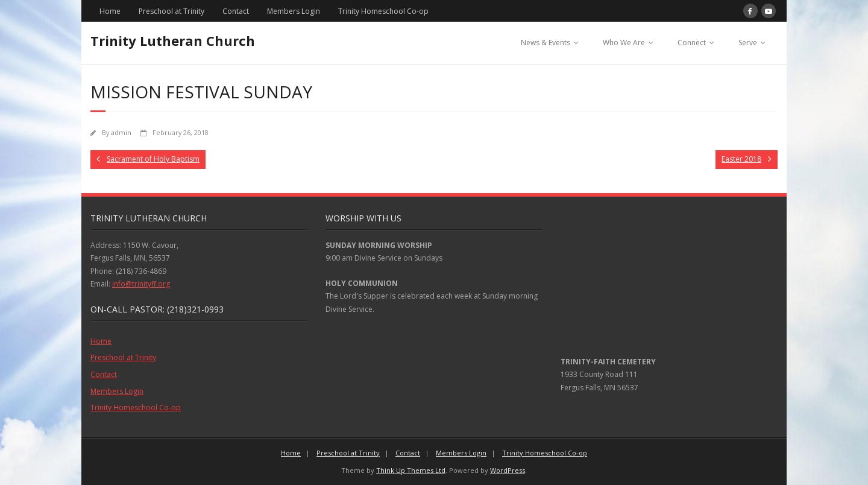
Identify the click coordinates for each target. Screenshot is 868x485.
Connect (692, 43)
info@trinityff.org (141, 284)
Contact (236, 11)
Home (110, 11)
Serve (748, 43)
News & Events (546, 43)
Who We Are (624, 43)
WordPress (508, 470)
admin (121, 132)
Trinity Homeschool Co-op (383, 11)
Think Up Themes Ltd (411, 470)
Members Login (294, 11)
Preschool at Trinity (171, 11)
